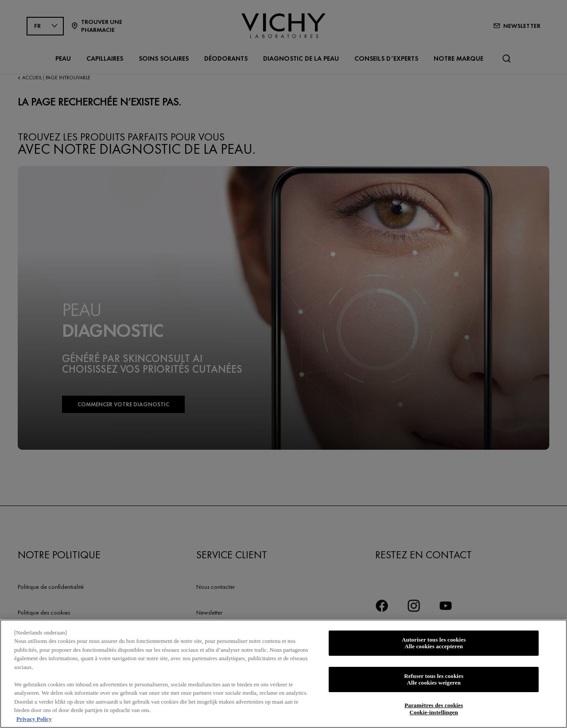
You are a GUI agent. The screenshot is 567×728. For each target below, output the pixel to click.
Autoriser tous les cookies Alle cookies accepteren (434, 646)
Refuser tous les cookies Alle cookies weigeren (434, 682)
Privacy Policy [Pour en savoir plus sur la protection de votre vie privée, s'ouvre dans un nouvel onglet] (34, 722)
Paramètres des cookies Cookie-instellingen (434, 711)
